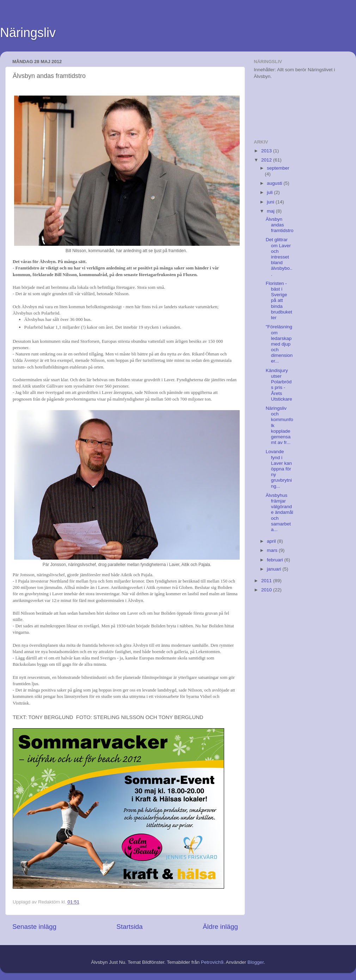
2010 (267, 590)
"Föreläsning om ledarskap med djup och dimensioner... (279, 344)
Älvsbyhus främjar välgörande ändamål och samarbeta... (280, 512)
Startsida (130, 927)
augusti (275, 183)
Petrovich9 (212, 962)
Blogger (256, 962)
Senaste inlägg (34, 927)
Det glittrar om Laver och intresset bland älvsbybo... (279, 257)
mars (273, 550)
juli (270, 192)
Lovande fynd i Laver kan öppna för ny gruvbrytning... (279, 469)
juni (271, 202)
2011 (267, 581)
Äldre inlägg (220, 927)
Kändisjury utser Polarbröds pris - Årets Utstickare (279, 385)
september (278, 168)
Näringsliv (28, 33)
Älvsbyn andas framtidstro (280, 225)
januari (275, 569)
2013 (267, 151)
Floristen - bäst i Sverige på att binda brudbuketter (279, 300)
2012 (267, 160)
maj (271, 211)
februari (276, 560)
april (272, 541)
